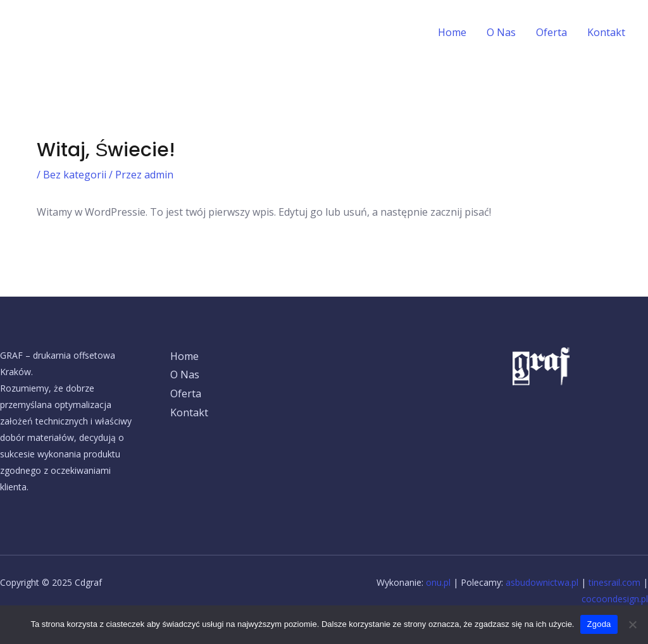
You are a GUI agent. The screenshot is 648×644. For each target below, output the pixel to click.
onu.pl (438, 582)
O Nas (501, 32)
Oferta (551, 32)
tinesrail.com (614, 582)
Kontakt (606, 32)
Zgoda (599, 624)
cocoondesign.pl (615, 599)
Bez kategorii (75, 175)
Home (452, 32)
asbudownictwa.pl (542, 582)
